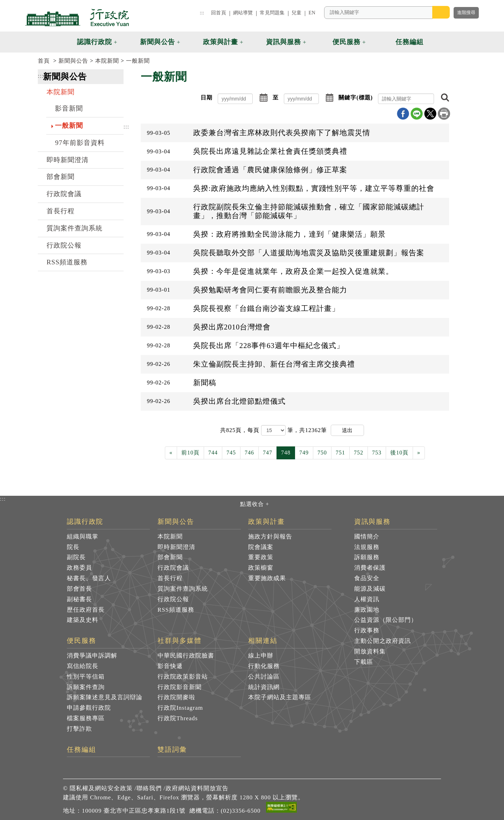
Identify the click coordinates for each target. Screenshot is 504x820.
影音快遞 (170, 666)
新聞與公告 (73, 61)
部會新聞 (61, 177)
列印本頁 (444, 114)
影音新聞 (69, 108)
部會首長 (79, 589)
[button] (440, 42)
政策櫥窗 (261, 568)
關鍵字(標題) (356, 98)
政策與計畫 (267, 522)
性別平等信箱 (86, 677)
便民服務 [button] (346, 42)
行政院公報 (64, 245)
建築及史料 (83, 620)
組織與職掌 (83, 537)
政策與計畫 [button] (220, 42)
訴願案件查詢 (86, 687)
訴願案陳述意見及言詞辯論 (105, 697)
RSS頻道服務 (67, 262)
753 (377, 453)
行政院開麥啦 (176, 697)
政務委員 (79, 568)
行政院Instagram (180, 708)
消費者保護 (370, 568)
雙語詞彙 (172, 750)
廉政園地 (367, 610)
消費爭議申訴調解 (92, 656)
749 (304, 453)
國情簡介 (367, 537)
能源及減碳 (370, 589)
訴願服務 (367, 557)
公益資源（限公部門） (386, 620)
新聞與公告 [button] (157, 42)
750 (322, 453)
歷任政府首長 (86, 610)
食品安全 (367, 578)
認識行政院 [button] (94, 42)
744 (213, 453)
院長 (73, 547)
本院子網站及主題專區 (280, 697)
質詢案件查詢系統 (75, 228)
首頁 (44, 61)
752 (359, 453)
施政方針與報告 (270, 537)
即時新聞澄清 (68, 160)
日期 (206, 98)
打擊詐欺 (79, 729)
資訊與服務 (373, 522)
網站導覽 (243, 13)
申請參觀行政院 (89, 708)
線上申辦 (261, 656)
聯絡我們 (149, 788)
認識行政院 (85, 522)
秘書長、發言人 (89, 578)
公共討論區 (264, 677)
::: (202, 13)
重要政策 (261, 557)
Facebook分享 (403, 114)
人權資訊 (367, 599)
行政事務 (367, 630)
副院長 (76, 557)
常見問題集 (272, 13)
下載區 (364, 662)
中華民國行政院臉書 (186, 656)
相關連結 (263, 641)
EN (312, 13)
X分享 (430, 114)
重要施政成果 (267, 578)
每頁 (254, 430)
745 (231, 453)
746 (249, 453)
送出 (347, 430)
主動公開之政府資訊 (383, 641)
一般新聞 (138, 61)
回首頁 (218, 13)
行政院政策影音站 (183, 677)
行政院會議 (64, 194)
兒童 (296, 13)
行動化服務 (264, 666)
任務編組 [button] (409, 42)
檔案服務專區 (86, 718)
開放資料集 (370, 651)
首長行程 (61, 211)
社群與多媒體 (180, 641)
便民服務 (82, 641)
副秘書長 (79, 599)
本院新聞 (107, 61)
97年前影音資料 (80, 143)
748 (286, 453)
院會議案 (261, 547)
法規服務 (367, 547)
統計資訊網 (264, 687)
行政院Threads (178, 718)
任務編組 (82, 750)
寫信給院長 (83, 666)
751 (340, 453)
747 (268, 453)
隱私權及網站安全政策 (101, 788)
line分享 (417, 114)
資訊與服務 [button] (283, 42)
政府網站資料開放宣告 (197, 788)
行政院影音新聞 (180, 687)
